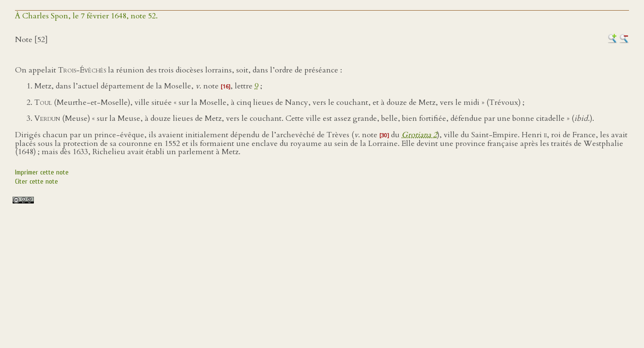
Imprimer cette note (42, 172)
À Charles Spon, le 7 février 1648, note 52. (86, 16)
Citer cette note (37, 181)
